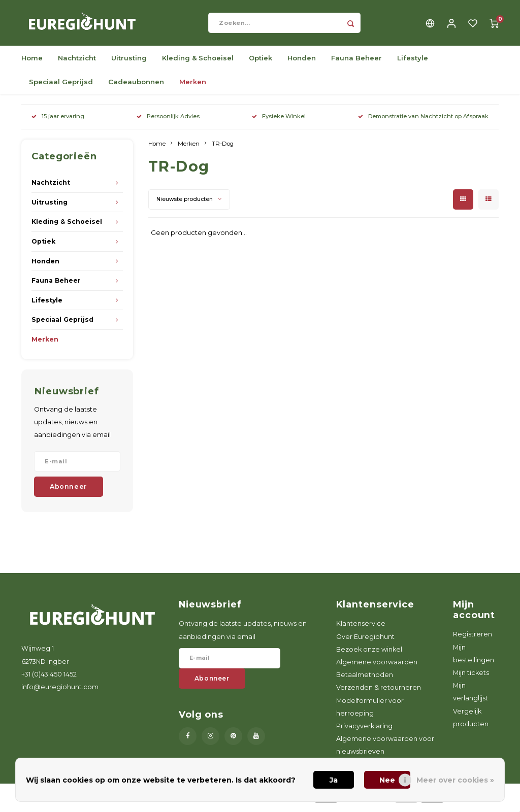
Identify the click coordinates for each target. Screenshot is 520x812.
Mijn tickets (471, 678)
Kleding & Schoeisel (198, 63)
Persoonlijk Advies (168, 121)
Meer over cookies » (455, 780)
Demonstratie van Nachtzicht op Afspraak (423, 121)
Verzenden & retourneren (379, 692)
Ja (334, 780)
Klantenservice (361, 629)
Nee (387, 780)
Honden (302, 63)
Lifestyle (413, 63)
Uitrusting (129, 63)
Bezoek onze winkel (369, 654)
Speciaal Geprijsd (61, 87)
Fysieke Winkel (279, 121)
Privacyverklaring (364, 731)
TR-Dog (223, 149)
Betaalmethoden (365, 680)
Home (32, 63)
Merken (193, 87)
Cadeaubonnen (136, 87)
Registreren (473, 639)
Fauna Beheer (356, 63)
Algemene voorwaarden (377, 667)
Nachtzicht (77, 63)
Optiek (261, 63)
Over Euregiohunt (365, 642)
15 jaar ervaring (58, 121)
